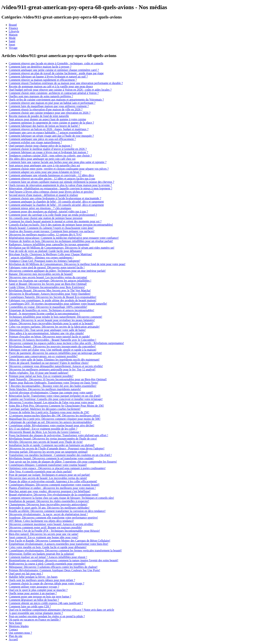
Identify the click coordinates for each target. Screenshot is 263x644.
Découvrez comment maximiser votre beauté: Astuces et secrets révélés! (51, 524)
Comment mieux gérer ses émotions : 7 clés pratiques (40, 208)
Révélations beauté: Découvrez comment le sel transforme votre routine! (51, 458)
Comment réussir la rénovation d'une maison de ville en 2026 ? (46, 109)
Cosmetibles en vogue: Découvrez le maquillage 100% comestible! (48, 307)
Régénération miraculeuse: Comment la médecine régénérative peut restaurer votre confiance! (64, 238)
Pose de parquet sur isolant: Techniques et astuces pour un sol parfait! (49, 475)
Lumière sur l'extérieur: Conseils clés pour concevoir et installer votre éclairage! (56, 399)
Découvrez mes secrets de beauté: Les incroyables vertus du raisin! (48, 478)
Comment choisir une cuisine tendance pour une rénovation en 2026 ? (50, 113)
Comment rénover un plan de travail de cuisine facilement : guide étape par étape (56, 73)
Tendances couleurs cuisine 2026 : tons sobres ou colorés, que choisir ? (50, 156)
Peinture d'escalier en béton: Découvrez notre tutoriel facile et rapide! (49, 337)
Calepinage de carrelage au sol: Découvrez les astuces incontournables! (50, 422)
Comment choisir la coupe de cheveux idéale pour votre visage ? (46, 583)
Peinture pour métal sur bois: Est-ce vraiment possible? (41, 376)
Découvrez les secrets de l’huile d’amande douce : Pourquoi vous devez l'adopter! (57, 448)
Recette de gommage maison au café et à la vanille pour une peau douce (51, 86)
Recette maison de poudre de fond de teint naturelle (39, 116)
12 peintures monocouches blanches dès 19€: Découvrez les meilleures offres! (54, 416)
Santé (12, 41)
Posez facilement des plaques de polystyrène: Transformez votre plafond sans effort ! (58, 435)
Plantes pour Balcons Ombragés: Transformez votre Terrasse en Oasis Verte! (53, 383)
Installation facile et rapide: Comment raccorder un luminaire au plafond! (52, 445)
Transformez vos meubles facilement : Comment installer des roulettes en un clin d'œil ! (60, 455)
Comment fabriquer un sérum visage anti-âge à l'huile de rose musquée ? (51, 136)
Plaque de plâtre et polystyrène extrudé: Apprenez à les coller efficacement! (53, 481)
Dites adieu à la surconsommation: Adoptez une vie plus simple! (46, 333)
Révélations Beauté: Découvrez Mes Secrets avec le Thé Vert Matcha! (50, 290)
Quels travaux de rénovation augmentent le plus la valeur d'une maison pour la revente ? (60, 185)
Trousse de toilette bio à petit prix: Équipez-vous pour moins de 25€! (49, 412)
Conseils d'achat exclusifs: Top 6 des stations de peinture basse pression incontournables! (61, 225)
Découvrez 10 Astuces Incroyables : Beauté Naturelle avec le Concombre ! (53, 340)
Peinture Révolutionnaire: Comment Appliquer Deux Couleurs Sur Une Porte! (54, 570)
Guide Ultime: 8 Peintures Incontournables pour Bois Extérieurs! (47, 287)
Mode (12, 38)
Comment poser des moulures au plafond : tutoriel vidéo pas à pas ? (48, 211)
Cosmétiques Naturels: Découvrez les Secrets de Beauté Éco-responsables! (53, 297)
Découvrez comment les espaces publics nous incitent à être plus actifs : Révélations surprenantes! (66, 343)
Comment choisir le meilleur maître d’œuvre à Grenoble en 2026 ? (48, 149)
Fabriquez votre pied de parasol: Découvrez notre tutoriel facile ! (47, 267)
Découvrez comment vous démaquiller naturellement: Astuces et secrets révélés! (56, 366)
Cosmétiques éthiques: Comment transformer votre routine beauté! (48, 465)
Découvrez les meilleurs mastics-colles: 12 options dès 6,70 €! (45, 235)
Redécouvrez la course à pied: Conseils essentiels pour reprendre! (47, 564)
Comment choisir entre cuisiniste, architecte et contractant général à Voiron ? (54, 93)
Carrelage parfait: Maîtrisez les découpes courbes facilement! (45, 409)
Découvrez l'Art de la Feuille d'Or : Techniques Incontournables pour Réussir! (54, 531)
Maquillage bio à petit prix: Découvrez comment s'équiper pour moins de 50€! (55, 419)
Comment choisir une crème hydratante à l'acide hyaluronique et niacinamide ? (55, 198)
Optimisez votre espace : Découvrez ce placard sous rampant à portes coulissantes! (57, 468)
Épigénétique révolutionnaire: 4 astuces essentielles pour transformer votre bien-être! (59, 544)
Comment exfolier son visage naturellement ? (35, 142)
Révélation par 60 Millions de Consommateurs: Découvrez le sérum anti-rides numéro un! (62, 248)
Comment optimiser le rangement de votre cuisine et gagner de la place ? (51, 123)
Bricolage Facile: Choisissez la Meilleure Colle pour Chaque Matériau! (50, 254)
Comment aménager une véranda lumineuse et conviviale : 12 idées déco (51, 175)
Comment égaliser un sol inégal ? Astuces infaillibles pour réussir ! (48, 557)
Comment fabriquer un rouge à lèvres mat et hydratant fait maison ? (48, 152)
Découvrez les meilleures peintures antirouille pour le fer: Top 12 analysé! (52, 369)
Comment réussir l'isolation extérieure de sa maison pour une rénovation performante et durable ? (66, 83)
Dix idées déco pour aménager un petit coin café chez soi (42, 159)
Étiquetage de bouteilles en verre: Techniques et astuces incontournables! (52, 310)
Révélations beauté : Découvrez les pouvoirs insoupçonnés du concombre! (52, 346)
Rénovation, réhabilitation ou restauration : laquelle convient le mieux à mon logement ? (61, 188)
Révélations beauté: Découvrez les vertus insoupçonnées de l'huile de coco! (53, 439)
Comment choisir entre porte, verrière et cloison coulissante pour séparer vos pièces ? (59, 169)
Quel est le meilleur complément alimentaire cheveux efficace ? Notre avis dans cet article (61, 610)
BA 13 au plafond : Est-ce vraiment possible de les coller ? (43, 429)
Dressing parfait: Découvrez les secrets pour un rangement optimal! (48, 452)
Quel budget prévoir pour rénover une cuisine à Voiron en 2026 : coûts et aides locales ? (60, 90)
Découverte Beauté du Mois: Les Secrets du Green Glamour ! (45, 432)
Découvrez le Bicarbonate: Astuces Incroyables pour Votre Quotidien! (50, 294)
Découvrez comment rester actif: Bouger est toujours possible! (45, 527)
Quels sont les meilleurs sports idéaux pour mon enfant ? (42, 580)
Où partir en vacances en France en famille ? (35, 620)
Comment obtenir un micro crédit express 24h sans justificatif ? (46, 603)
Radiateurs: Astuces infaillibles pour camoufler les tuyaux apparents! (49, 244)
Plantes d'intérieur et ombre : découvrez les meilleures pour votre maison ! (52, 488)
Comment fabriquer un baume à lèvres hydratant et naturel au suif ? (48, 77)
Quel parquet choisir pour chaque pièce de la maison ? (40, 146)
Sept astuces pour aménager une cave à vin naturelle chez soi (44, 165)
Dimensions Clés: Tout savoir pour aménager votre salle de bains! (47, 330)
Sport (12, 45)
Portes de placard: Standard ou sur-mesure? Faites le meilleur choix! (49, 363)
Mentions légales (19, 626)
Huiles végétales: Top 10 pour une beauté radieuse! (39, 373)
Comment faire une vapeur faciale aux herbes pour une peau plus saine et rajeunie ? (58, 162)
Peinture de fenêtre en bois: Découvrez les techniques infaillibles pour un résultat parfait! (61, 241)
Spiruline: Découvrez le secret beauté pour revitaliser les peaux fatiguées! (52, 320)
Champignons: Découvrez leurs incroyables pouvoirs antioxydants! (48, 504)
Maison (13, 35)
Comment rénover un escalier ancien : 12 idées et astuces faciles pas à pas (52, 179)
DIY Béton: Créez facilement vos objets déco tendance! (41, 521)
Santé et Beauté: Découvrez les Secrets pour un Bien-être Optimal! (48, 284)
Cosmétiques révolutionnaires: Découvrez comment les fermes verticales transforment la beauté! (65, 550)
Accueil (13, 639)
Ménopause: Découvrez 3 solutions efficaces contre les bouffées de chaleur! (53, 567)
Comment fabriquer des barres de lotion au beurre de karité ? (44, 126)
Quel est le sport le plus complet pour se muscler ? (38, 590)
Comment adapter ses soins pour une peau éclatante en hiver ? (45, 172)
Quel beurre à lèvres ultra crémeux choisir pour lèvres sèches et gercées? (51, 192)
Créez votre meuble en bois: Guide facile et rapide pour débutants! (48, 547)
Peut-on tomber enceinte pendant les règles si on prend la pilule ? (47, 616)
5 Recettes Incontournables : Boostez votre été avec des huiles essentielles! (53, 386)
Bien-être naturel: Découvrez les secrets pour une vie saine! (44, 534)
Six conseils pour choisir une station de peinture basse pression (46, 218)
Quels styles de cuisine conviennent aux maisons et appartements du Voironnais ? (56, 100)
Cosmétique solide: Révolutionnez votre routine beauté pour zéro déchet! (52, 425)
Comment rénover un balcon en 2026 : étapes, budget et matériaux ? (49, 129)
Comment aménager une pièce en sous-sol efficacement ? (42, 139)
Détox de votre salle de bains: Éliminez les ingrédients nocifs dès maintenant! (54, 360)
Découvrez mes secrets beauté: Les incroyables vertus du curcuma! (48, 277)
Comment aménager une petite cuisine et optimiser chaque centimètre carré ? (54, 70)
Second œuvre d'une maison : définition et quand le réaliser (43, 195)
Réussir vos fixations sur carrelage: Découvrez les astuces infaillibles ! (50, 281)
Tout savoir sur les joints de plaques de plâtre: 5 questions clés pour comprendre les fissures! (63, 462)
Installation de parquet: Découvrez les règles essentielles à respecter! (49, 501)
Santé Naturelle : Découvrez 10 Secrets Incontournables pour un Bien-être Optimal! (58, 379)
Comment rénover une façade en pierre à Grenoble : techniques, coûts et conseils (56, 63)
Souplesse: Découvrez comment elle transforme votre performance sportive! (53, 518)
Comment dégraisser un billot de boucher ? (34, 600)
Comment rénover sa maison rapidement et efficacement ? (43, 80)
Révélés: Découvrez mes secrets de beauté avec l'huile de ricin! (46, 442)
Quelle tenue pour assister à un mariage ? (33, 593)
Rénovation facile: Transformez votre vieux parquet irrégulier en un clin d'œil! (55, 396)
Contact (13, 629)
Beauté (13, 25)
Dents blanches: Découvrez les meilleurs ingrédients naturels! (45, 389)
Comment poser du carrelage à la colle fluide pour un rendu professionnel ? (53, 215)
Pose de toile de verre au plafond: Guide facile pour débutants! (45, 251)
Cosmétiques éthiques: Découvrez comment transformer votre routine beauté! (54, 485)
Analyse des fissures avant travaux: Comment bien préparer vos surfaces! (52, 231)
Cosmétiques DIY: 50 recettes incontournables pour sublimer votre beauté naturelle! (58, 304)
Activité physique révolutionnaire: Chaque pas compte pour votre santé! (51, 392)
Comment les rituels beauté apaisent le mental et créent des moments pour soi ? (55, 221)
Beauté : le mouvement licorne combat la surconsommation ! (44, 313)
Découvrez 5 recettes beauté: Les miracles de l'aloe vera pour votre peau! (52, 402)
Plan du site (16, 636)
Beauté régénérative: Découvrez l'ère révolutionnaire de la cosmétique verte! (54, 495)
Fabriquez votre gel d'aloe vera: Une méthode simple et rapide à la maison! (53, 350)
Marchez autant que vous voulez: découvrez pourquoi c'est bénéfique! (50, 491)
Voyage (13, 48)
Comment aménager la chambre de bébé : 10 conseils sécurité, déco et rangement (56, 202)
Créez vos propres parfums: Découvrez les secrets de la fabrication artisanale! (54, 327)
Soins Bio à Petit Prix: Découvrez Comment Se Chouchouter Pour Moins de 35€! (56, 406)
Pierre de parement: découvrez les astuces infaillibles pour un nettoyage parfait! (55, 353)
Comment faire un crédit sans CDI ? (30, 606)
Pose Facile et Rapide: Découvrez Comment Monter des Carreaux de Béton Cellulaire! (60, 541)
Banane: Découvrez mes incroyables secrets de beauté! (41, 274)
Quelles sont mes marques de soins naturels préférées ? (41, 96)
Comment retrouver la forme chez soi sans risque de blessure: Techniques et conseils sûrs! (61, 498)
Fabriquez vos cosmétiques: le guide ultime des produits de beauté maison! (53, 300)
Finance (13, 28)
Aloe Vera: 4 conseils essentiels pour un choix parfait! (40, 471)
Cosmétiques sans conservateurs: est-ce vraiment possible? (43, 356)
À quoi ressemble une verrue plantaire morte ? (36, 613)
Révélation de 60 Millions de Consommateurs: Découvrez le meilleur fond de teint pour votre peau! (67, 264)
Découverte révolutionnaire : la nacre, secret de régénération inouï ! (48, 514)
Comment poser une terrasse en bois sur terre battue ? (40, 597)
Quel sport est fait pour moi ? (26, 574)
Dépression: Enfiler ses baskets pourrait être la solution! (42, 554)
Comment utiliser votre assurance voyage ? (34, 587)
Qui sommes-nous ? (20, 633)
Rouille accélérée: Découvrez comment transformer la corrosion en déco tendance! (57, 511)
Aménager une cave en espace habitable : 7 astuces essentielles (46, 132)
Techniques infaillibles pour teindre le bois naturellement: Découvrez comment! (56, 317)
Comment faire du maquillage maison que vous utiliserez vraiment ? (49, 106)
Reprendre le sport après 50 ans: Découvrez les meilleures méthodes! (49, 508)
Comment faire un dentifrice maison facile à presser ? (40, 67)
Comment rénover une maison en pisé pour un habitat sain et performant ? (52, 103)
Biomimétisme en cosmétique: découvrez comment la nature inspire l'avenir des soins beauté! (64, 560)
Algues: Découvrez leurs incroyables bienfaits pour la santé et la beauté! (51, 323)
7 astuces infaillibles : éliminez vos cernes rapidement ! (41, 258)
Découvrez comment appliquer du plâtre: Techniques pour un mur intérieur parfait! (57, 271)
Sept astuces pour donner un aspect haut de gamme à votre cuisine (47, 119)
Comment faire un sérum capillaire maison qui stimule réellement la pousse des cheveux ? (61, 182)
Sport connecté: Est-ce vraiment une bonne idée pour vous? (43, 537)
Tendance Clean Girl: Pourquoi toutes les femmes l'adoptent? (44, 261)
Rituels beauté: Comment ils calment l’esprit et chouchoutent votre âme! (51, 228)
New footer (15, 623)
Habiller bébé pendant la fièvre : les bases (33, 577)
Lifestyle (14, 31)
